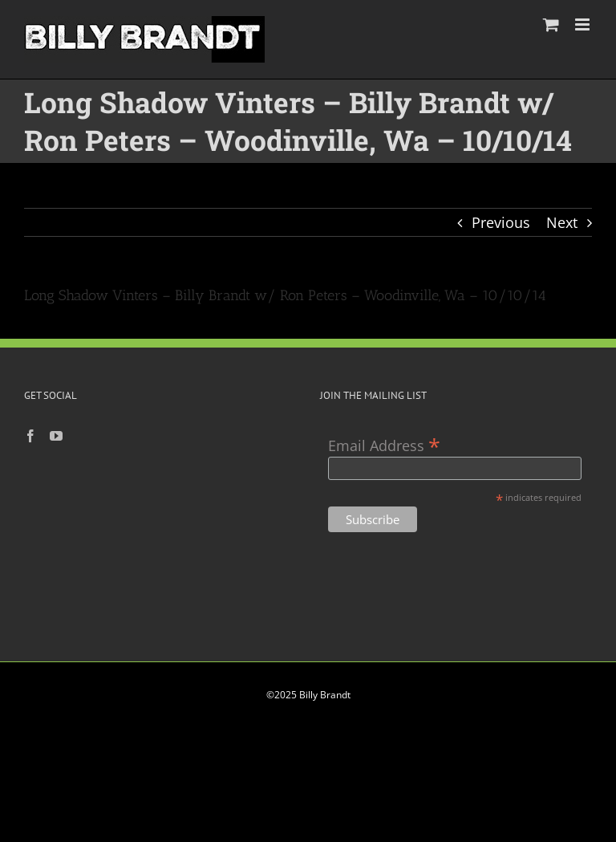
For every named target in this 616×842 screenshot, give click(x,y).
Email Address (384, 444)
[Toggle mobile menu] (584, 24)
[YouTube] (56, 436)
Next (562, 222)
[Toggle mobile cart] (551, 24)
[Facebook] (30, 436)
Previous (501, 222)
